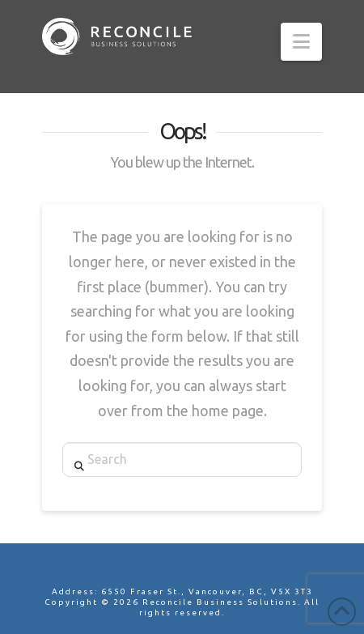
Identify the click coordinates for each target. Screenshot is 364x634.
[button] (301, 42)
